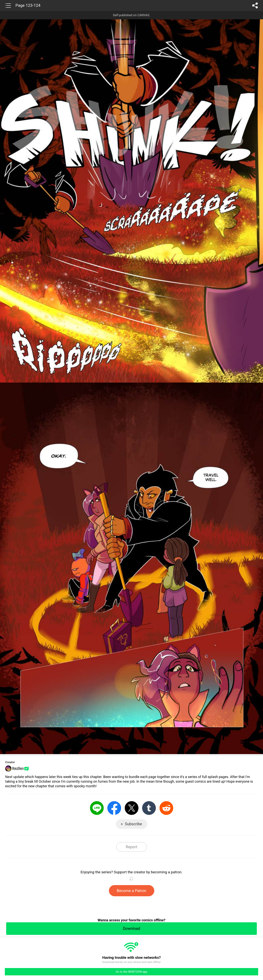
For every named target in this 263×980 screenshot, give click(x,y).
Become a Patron (132, 891)
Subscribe (133, 824)
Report (131, 847)
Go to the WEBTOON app (131, 972)
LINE (97, 808)
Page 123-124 (28, 5)
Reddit (166, 808)
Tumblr (149, 808)
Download (131, 928)
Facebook (114, 808)
